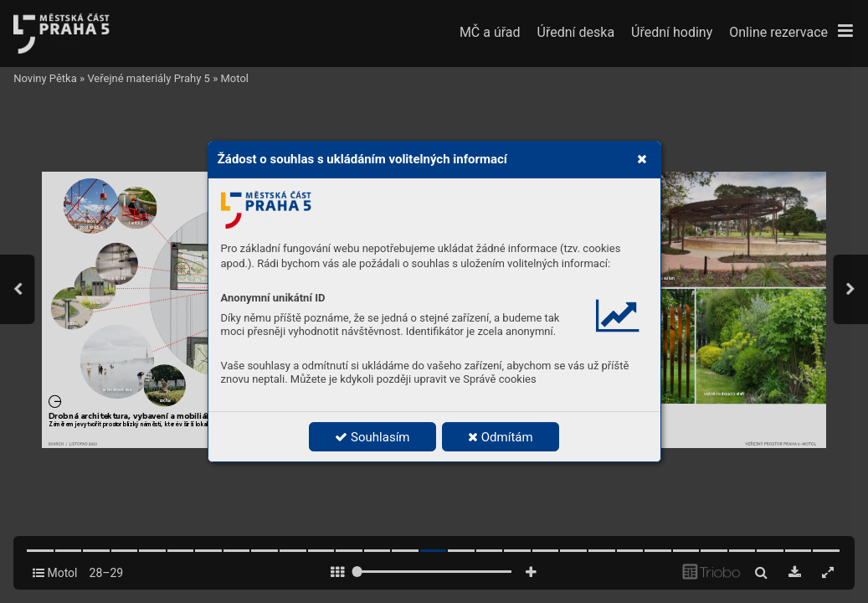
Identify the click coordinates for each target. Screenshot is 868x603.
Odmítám (501, 437)
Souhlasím (372, 437)
